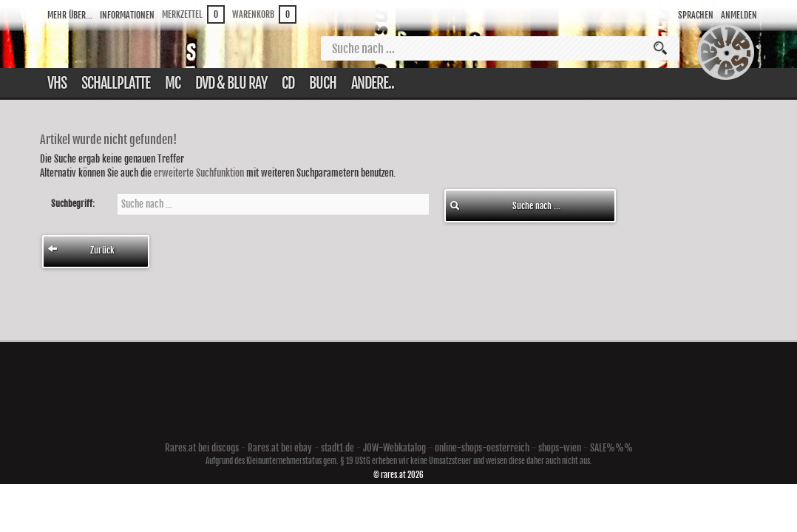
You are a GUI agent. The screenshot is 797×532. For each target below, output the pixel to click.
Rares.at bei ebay (280, 448)
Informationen (127, 15)
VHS (57, 83)
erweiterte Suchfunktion (199, 173)
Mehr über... (70, 15)
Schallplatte (116, 83)
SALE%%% (611, 448)
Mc (173, 83)
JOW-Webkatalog (394, 448)
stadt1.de (338, 448)
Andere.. (373, 83)
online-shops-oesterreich (482, 448)
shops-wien (560, 448)
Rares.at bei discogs (202, 448)
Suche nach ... (505, 206)
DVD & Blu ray (231, 83)
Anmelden (739, 15)
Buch (323, 83)
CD (288, 83)
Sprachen (696, 15)
